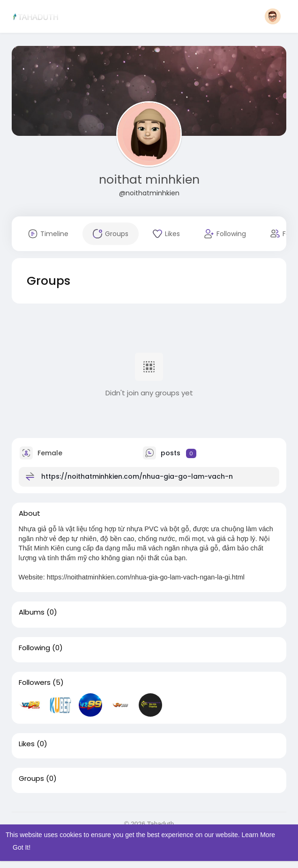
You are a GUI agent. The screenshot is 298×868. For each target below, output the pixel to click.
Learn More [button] (259, 835)
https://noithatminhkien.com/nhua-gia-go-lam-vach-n (137, 476)
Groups (31, 779)
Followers (35, 683)
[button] (273, 16)
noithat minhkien (149, 180)
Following (34, 648)
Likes (27, 744)
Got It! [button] (22, 847)
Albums (32, 612)
